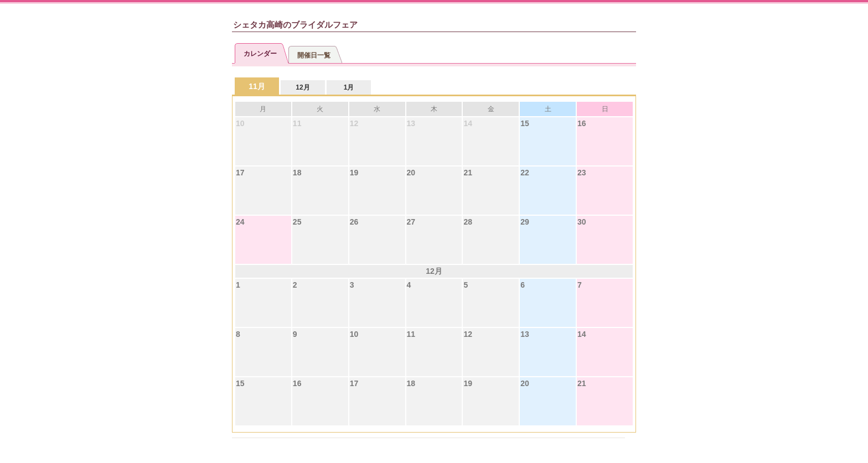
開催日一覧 (314, 55)
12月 (303, 87)
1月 (349, 87)
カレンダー (260, 54)
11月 (257, 86)
